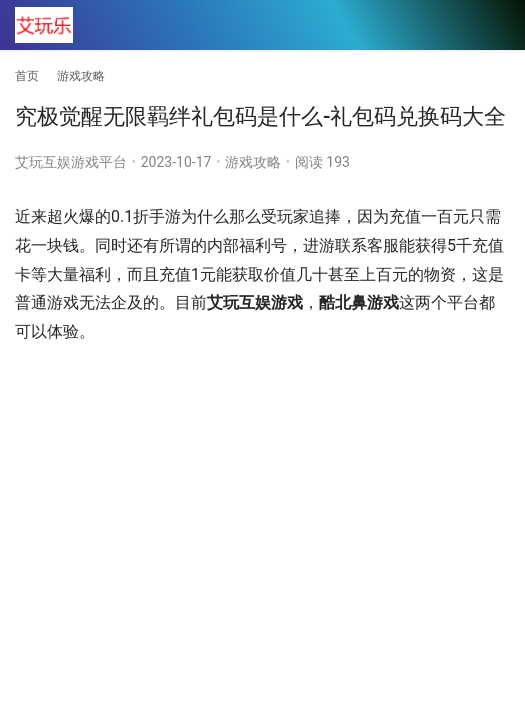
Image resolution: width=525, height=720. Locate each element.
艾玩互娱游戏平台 (71, 162)
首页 (27, 76)
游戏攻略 (253, 162)
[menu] (494, 26)
